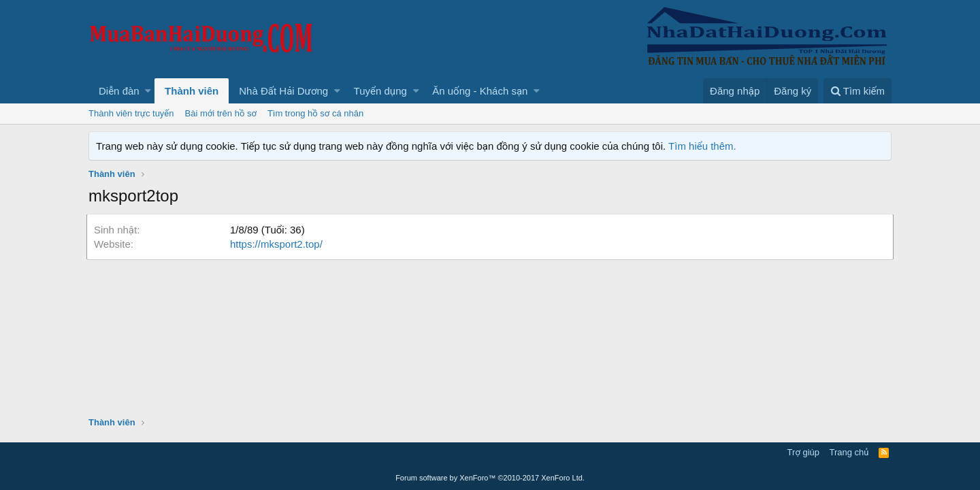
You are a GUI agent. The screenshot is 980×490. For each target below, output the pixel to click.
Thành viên (192, 91)
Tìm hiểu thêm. (702, 146)
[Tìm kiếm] (857, 91)
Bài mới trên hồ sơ (221, 113)
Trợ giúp (803, 452)
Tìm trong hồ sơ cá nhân (315, 113)
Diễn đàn (119, 91)
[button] (148, 91)
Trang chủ (849, 452)
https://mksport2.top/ (278, 244)
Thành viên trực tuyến (131, 113)
